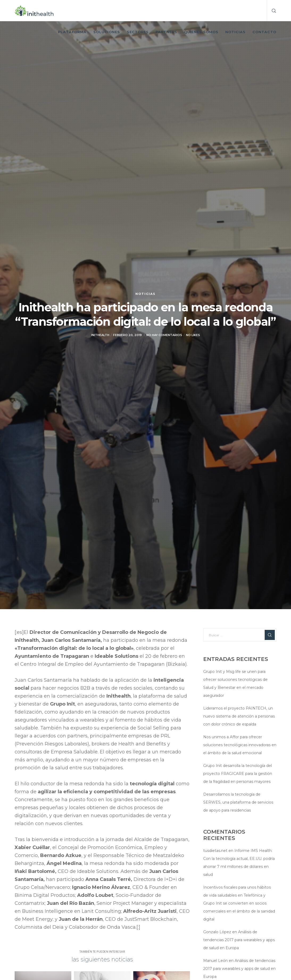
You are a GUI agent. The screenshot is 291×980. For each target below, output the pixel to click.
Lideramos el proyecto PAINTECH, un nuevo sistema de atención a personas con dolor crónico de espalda (239, 716)
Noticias (145, 294)
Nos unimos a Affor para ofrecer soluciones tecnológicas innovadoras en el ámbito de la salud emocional (240, 745)
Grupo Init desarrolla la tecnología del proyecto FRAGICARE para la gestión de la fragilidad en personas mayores (238, 774)
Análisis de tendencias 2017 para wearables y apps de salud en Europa (239, 940)
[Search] (272, 11)
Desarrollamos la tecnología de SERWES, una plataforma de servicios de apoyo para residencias (238, 802)
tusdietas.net (215, 851)
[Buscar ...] (240, 635)
